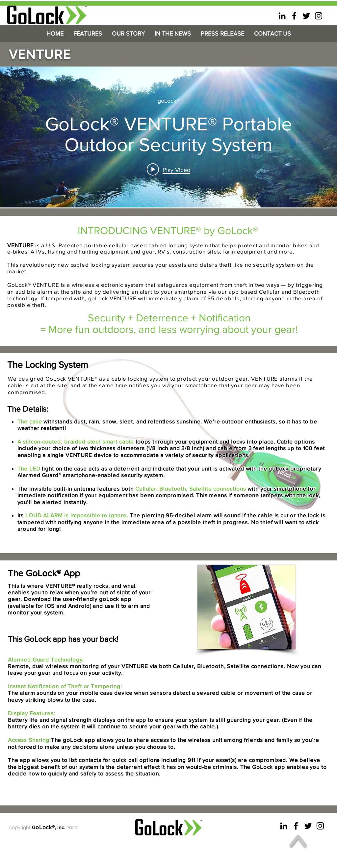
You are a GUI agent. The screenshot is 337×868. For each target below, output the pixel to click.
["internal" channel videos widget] (168, 137)
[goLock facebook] (294, 16)
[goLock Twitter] (306, 16)
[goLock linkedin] (282, 16)
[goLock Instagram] (319, 16)
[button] (88, 34)
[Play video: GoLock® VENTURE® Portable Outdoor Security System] (168, 170)
